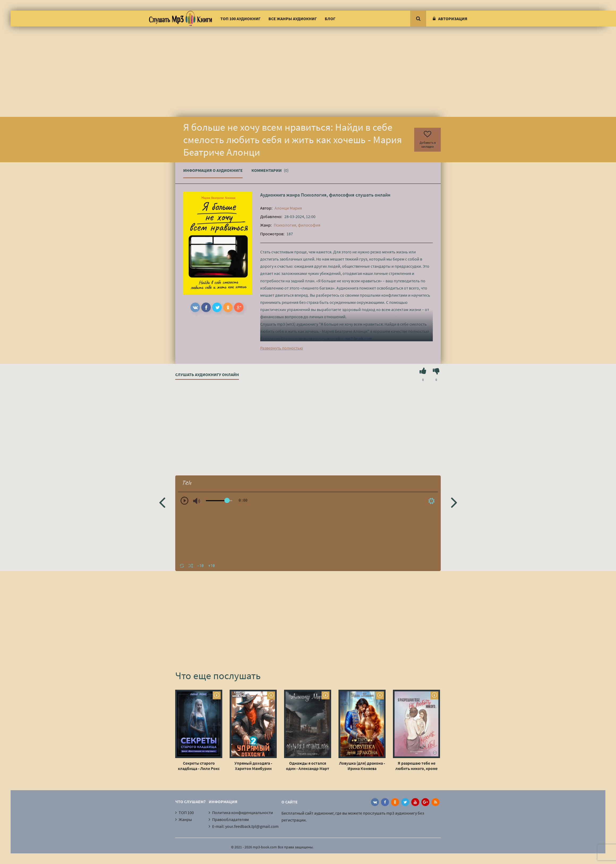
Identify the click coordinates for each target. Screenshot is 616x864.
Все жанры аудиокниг (293, 19)
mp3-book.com (358, 338)
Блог (330, 19)
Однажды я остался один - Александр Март (308, 766)
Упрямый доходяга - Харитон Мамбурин (253, 766)
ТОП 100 (186, 812)
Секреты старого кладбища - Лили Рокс (199, 766)
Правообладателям (230, 819)
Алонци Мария (288, 208)
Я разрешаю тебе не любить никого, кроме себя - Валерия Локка (416, 766)
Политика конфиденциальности (243, 812)
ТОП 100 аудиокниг (240, 19)
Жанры (185, 819)
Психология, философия (328, 195)
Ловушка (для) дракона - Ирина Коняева (362, 766)
